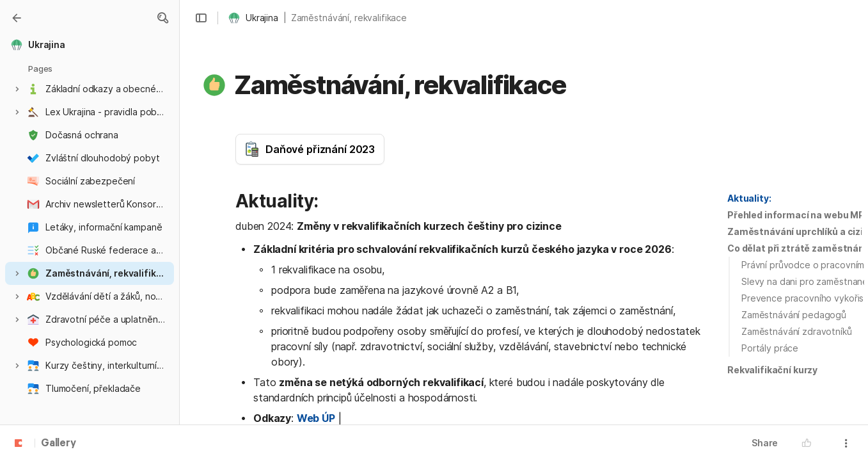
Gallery (59, 444)
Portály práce (770, 348)
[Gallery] (17, 18)
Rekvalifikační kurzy (772, 370)
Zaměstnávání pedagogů (794, 315)
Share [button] (765, 443)
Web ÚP (316, 418)
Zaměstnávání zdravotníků (797, 331)
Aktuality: (749, 198)
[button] (162, 18)
